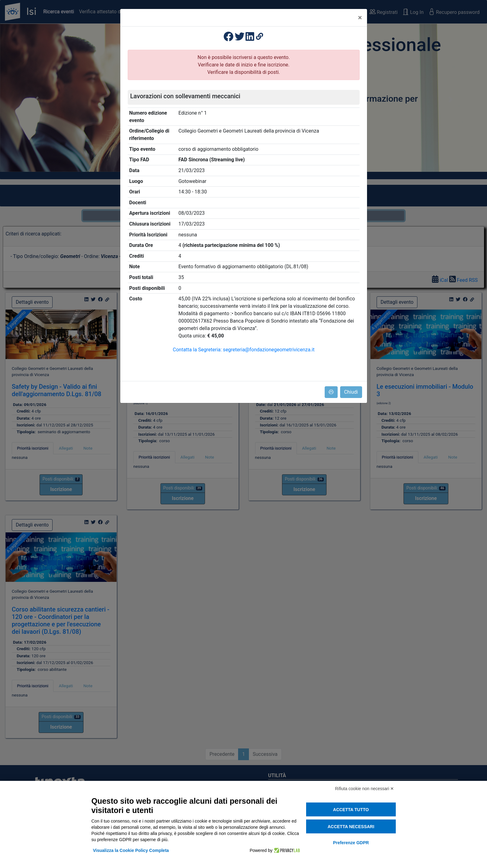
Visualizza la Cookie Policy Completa (131, 850)
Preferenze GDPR (351, 843)
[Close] (360, 18)
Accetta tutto (351, 810)
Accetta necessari (351, 827)
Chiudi (351, 392)
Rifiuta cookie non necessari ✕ (365, 789)
